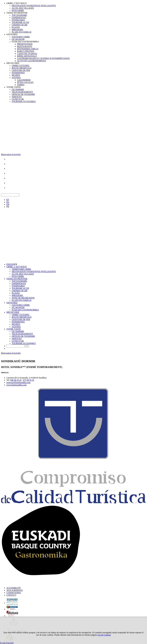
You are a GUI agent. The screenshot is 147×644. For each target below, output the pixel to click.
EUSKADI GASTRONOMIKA (25, 42)
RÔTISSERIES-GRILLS (28, 49)
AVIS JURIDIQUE (15, 590)
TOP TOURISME (19, 15)
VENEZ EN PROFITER (17, 13)
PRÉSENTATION (25, 44)
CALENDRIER (24, 80)
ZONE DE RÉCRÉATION (23, 298)
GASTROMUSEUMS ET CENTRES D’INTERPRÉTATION (43, 58)
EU (8, 202)
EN (8, 204)
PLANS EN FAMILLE (22, 32)
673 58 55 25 (29, 380)
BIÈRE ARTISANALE (27, 56)
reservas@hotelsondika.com (18, 382)
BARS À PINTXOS (26, 51)
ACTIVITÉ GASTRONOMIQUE (31, 61)
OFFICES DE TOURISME (23, 94)
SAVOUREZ (12, 34)
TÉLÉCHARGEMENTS (22, 92)
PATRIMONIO (18, 73)
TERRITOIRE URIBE (21, 269)
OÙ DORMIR (18, 90)
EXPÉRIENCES (19, 18)
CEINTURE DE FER (21, 70)
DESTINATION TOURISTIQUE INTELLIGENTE (34, 6)
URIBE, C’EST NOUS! (17, 3)
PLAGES (16, 27)
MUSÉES (16, 75)
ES (8, 200)
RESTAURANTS (25, 46)
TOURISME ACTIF (20, 22)
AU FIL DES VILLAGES (23, 8)
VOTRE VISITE (14, 87)
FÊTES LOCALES (25, 82)
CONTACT (11, 595)
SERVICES (17, 97)
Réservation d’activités (11, 154)
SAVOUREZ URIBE (21, 37)
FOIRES (21, 85)
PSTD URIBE (18, 10)
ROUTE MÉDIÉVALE (22, 68)
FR (8, 207)
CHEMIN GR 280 (19, 25)
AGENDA (16, 78)
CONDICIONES (14, 593)
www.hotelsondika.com (16, 385)
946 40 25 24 (16, 380)
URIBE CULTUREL (21, 66)
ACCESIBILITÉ (14, 588)
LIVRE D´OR (18, 99)
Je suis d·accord (7, 643)
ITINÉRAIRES (18, 20)
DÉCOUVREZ (13, 63)
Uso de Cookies (104, 635)
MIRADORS (17, 30)
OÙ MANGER (18, 39)
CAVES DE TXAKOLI (27, 54)
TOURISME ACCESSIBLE (24, 101)
